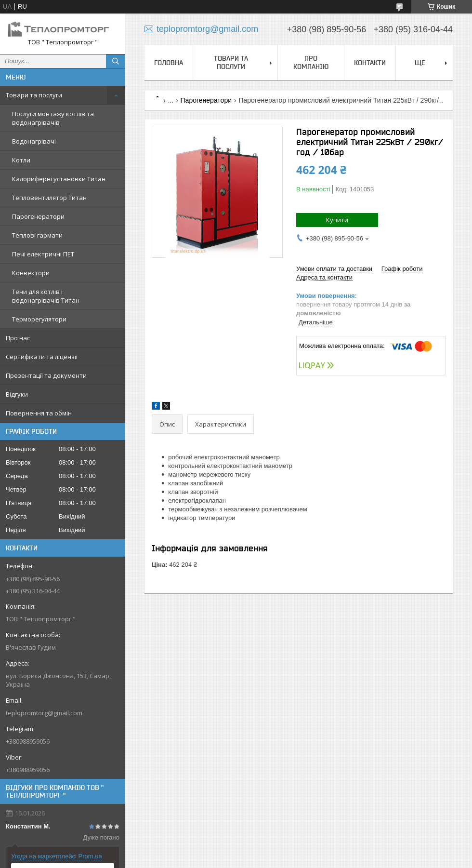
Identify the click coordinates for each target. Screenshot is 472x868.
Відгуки (17, 394)
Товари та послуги (34, 95)
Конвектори (31, 273)
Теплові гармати (37, 235)
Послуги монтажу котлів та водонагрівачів (53, 118)
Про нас (18, 338)
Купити (337, 220)
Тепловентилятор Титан (49, 198)
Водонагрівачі (34, 141)
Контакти (370, 63)
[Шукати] (116, 61)
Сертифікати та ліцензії (42, 357)
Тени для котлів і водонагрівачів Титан (46, 296)
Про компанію (311, 62)
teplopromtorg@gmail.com (44, 713)
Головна (169, 63)
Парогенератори (38, 216)
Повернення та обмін (39, 413)
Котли (21, 160)
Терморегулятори (39, 319)
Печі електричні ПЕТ (43, 254)
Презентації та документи (46, 375)
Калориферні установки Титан (59, 179)
